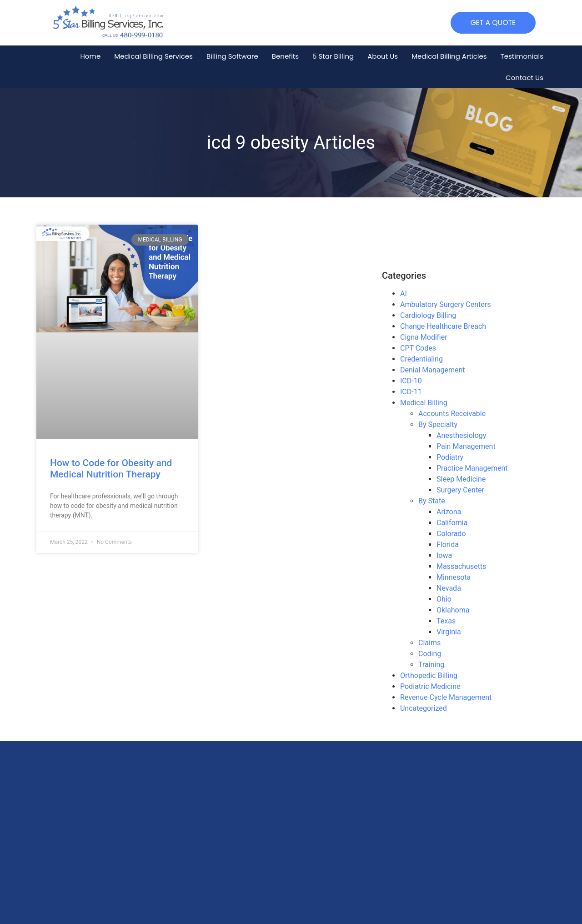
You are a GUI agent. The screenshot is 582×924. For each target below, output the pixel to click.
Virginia (449, 632)
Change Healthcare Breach (443, 326)
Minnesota (454, 577)
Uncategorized (424, 708)
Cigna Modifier (424, 337)
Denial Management (433, 370)
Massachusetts (461, 566)
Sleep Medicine (461, 479)
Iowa (444, 555)
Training (431, 665)
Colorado (451, 534)
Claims (429, 643)
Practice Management (472, 468)
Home (90, 56)
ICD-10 (411, 381)
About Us (383, 56)
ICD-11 (411, 392)
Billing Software (232, 56)
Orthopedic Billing (429, 675)
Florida (448, 545)
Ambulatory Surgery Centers (445, 304)
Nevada (449, 588)
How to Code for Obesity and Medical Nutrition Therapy (111, 469)
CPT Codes (418, 348)
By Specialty (438, 424)
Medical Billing (424, 403)
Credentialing (421, 359)
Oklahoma (453, 610)
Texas (446, 621)
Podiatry (450, 457)
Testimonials (522, 56)
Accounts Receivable (452, 414)
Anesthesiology (461, 435)
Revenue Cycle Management (446, 697)
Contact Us (524, 78)
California (452, 523)
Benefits (285, 56)
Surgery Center (460, 490)
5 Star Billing (333, 56)
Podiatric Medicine (430, 686)
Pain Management (466, 446)
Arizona (449, 512)
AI (404, 294)
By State (432, 501)
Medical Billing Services (153, 56)
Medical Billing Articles (449, 56)
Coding (430, 654)
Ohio (444, 599)
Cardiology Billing (428, 315)
